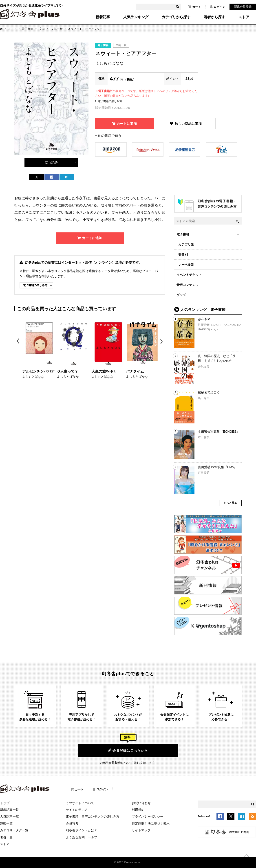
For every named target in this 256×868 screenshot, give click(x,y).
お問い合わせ (141, 803)
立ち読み (51, 162)
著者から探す (214, 17)
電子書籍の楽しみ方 (110, 101)
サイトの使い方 (77, 810)
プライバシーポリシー (148, 816)
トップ (5, 803)
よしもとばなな (109, 63)
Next (162, 342)
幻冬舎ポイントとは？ (82, 830)
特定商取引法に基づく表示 (151, 823)
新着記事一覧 (9, 810)
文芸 (43, 29)
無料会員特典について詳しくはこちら (129, 763)
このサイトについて (80, 803)
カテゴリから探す (176, 17)
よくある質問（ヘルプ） (83, 837)
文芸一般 (57, 29)
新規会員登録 (243, 7)
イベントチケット (189, 275)
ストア (244, 17)
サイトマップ (141, 830)
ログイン (218, 7)
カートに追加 (127, 124)
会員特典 (72, 823)
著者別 (183, 254)
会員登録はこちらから (128, 750)
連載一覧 (6, 823)
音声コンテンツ (188, 285)
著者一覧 (6, 837)
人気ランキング (136, 17)
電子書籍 (27, 29)
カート (194, 7)
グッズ (181, 295)
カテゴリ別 (186, 244)
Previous (18, 342)
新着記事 (103, 17)
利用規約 (138, 810)
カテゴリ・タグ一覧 (14, 830)
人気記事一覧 (9, 816)
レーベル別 (186, 265)
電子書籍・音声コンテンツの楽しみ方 (93, 816)
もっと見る (230, 503)
